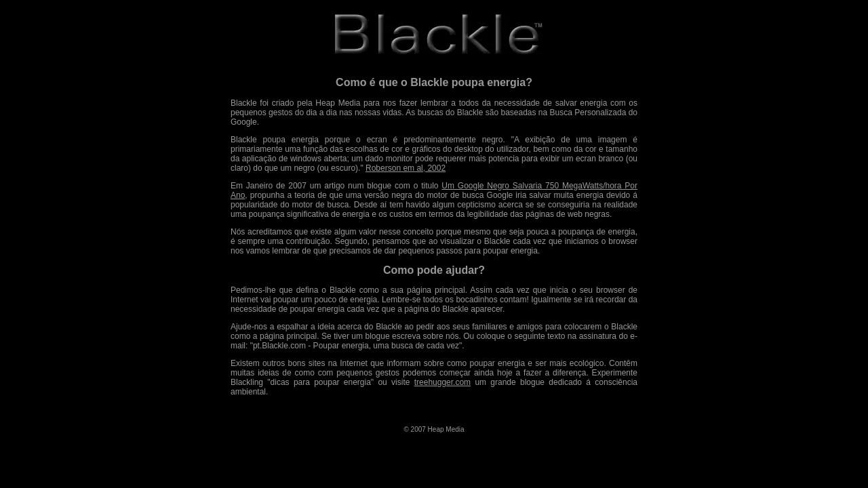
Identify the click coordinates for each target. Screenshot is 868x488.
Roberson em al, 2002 (406, 168)
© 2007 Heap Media (434, 429)
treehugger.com (442, 382)
